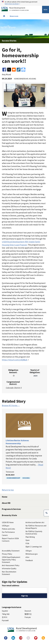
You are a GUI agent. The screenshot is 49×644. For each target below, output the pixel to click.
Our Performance (8, 532)
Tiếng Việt (6, 614)
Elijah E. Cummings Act (34, 547)
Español (5, 611)
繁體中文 (28, 614)
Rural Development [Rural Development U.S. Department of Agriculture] (19, 9)
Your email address (11, 586)
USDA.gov (6, 526)
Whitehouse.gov (32, 554)
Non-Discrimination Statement (9, 573)
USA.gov (29, 551)
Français (28, 617)
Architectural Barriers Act (35, 522)
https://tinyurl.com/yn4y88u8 (15, 360)
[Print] (23, 70)
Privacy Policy (7, 554)
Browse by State (9, 515)
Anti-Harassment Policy (11, 565)
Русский (5, 620)
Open (28, 540)
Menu (46, 10)
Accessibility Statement (11, 551)
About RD (6, 503)
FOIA (27, 543)
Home (5, 497)
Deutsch (28, 611)
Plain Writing (30, 537)
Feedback (29, 560)
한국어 (5, 617)
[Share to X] (9, 70)
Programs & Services (11, 509)
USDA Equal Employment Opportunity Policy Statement (11, 560)
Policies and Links (8, 529)
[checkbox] (46, 512)
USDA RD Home (8, 522)
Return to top (8, 490)
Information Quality (9, 568)
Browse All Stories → (11, 405)
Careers (5, 535)
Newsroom (14, 16)
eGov (27, 557)
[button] (19, 70)
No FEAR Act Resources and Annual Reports (36, 527)
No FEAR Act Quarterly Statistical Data (34, 533)
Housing (26, 478)
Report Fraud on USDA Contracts (10, 540)
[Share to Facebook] (4, 70)
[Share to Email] (14, 70)
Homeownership (13, 478)
